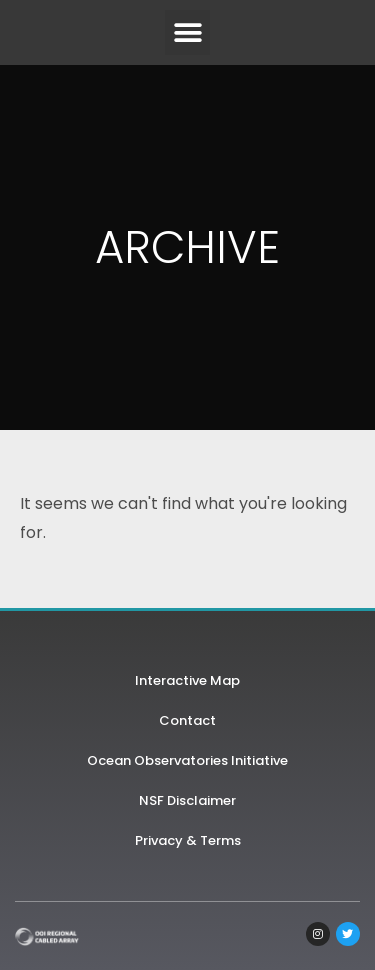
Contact (187, 720)
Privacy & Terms (188, 840)
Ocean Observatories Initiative (187, 760)
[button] (187, 32)
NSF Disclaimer (187, 800)
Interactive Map (187, 680)
